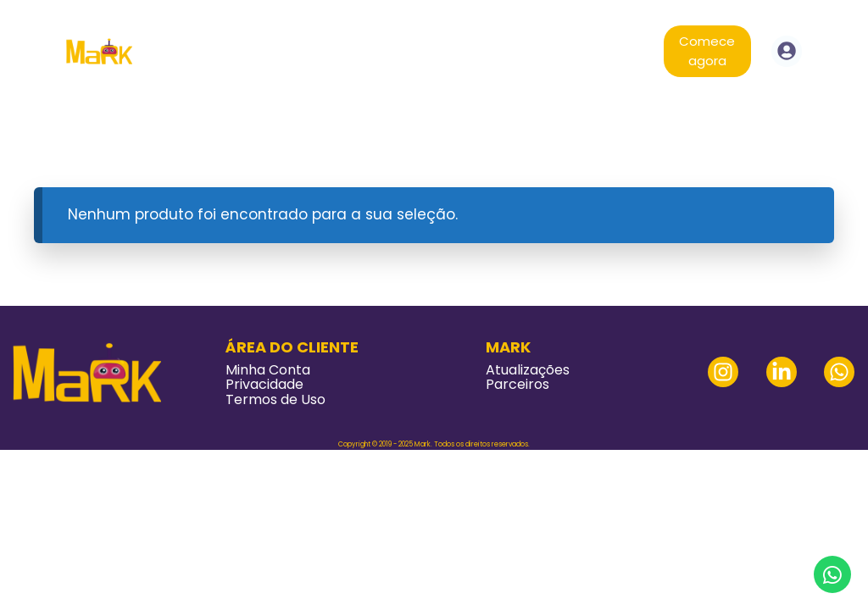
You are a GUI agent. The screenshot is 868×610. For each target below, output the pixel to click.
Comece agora (707, 51)
